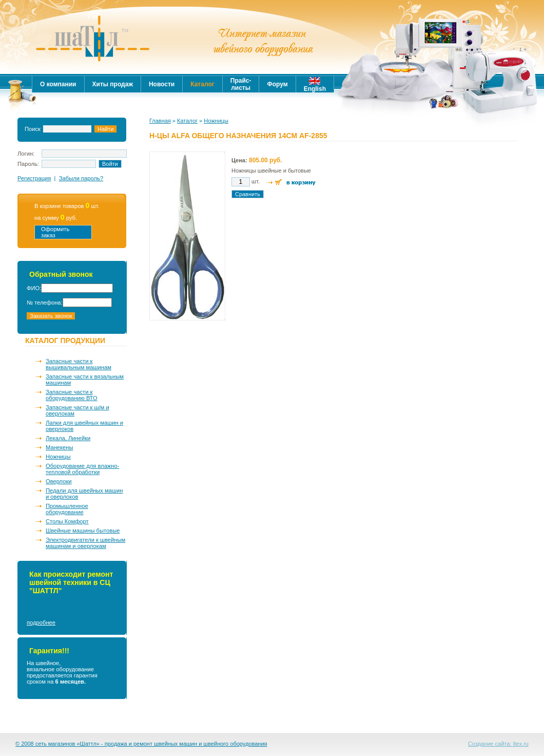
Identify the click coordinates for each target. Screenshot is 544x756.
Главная (160, 121)
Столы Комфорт (67, 521)
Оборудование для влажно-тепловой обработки (82, 469)
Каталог (187, 121)
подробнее (41, 622)
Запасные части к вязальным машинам (85, 380)
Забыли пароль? (81, 178)
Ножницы (58, 457)
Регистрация (34, 178)
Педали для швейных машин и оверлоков (84, 494)
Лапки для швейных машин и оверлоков (84, 426)
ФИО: (34, 288)
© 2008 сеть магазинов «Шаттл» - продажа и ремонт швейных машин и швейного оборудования (141, 744)
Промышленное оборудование (67, 509)
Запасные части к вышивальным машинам (79, 364)
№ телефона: (45, 303)
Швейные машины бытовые (83, 531)
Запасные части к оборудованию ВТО (72, 395)
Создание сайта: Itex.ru (498, 744)
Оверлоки (59, 481)
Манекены (60, 447)
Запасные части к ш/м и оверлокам (77, 410)
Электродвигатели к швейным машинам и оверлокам (85, 543)
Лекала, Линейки (68, 438)
